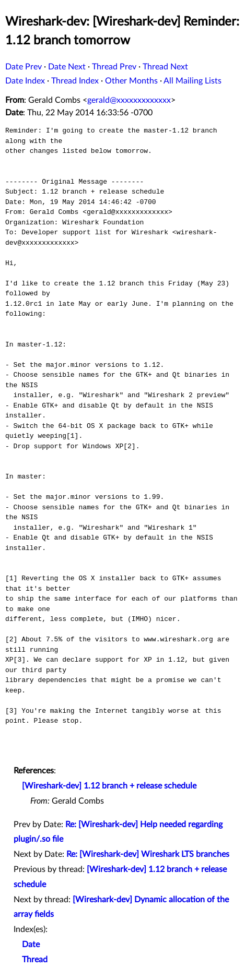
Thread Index (75, 81)
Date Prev (24, 67)
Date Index (25, 81)
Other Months (131, 81)
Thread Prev (114, 67)
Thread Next (165, 67)
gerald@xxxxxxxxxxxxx (129, 100)
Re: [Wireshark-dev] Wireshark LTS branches (148, 854)
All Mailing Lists (192, 81)
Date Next (67, 67)
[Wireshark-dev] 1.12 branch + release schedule (109, 786)
